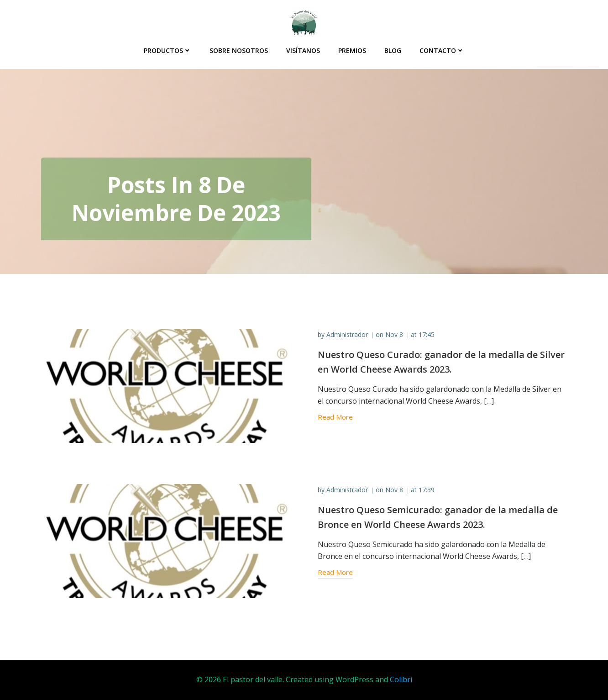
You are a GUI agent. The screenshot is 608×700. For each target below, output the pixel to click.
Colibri (401, 679)
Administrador (347, 334)
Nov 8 (394, 334)
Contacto (442, 50)
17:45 (427, 334)
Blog (393, 50)
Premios (352, 50)
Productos (168, 50)
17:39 (427, 490)
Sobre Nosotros (239, 50)
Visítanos (303, 50)
